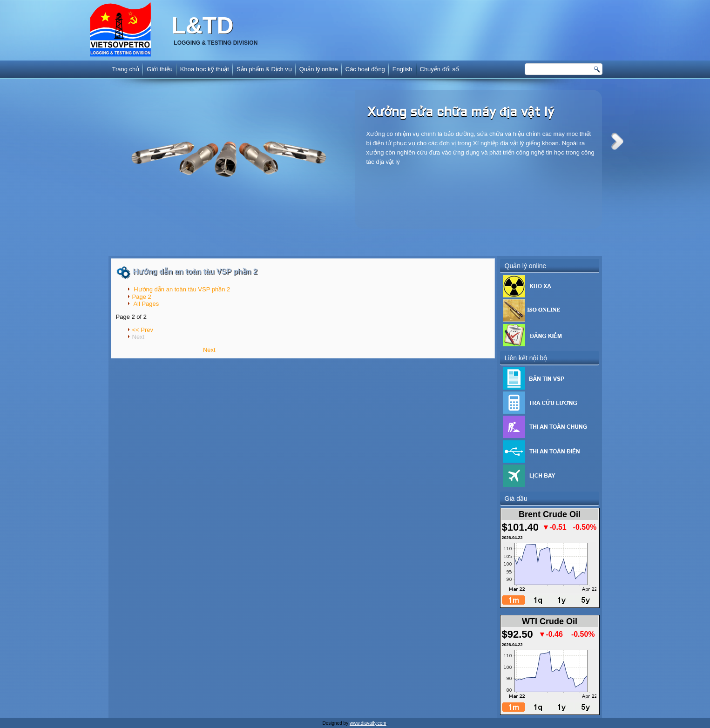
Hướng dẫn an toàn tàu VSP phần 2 (195, 272)
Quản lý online (319, 69)
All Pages (146, 304)
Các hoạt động (365, 69)
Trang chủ (126, 69)
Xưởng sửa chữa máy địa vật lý (461, 113)
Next (617, 141)
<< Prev (143, 330)
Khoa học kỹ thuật (205, 69)
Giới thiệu (159, 69)
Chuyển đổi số (440, 69)
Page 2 (142, 297)
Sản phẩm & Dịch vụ (264, 69)
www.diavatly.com (368, 723)
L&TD (202, 26)
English (402, 69)
